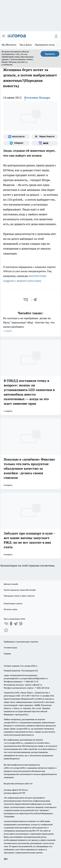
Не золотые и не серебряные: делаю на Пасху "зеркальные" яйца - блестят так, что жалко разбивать (30, 325)
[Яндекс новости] (45, 137)
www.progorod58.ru (29, 666)
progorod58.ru (11, 722)
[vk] (26, 300)
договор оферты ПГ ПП (14, 793)
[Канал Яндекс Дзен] (21, 624)
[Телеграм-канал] (16, 143)
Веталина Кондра (37, 98)
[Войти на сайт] (56, 36)
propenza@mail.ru (12, 678)
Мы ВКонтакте (9, 45)
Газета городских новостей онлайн (20, 590)
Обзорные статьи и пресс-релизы (19, 596)
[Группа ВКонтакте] (16, 137)
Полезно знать (10, 609)
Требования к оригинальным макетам (21, 642)
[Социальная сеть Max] (45, 143)
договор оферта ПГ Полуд (16, 790)
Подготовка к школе (13, 603)
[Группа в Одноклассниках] (11, 624)
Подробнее (9, 816)
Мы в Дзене (26, 45)
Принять (50, 54)
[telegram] (36, 300)
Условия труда (10, 648)
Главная (7, 654)
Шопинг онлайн (11, 584)
